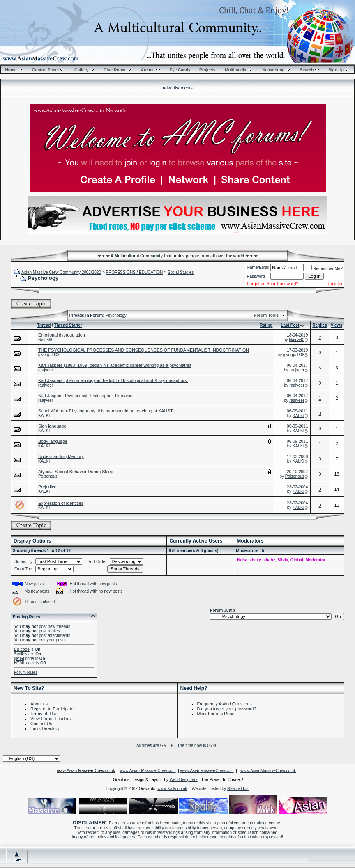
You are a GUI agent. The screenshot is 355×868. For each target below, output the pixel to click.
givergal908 (49, 355)
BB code (22, 649)
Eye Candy (180, 70)
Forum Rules (26, 672)
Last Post (290, 325)
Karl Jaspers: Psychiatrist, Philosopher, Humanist (86, 396)
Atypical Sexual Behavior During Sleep (76, 472)
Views (337, 325)
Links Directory (45, 728)
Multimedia (238, 70)
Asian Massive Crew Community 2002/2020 (61, 272)
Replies (320, 325)
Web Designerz (184, 780)
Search (310, 70)
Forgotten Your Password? (273, 284)
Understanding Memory (61, 456)
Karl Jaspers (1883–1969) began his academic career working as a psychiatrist (115, 365)
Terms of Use (44, 714)
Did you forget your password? (227, 709)
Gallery (84, 70)
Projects (207, 70)
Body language (53, 441)
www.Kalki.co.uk (172, 789)
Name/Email (258, 267)
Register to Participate (52, 709)
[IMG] (19, 658)
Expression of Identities (61, 503)
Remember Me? (325, 269)
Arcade (151, 70)
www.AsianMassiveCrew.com (207, 771)
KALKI (44, 416)
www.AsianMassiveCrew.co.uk (268, 771)
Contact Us (41, 724)
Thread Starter (68, 325)
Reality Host (238, 789)
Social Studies (181, 272)
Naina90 (46, 340)
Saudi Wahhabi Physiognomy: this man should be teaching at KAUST (106, 411)
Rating (266, 325)
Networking (276, 70)
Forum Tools (266, 315)
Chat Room (117, 70)
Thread (44, 325)
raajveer (46, 370)
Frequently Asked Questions (225, 704)
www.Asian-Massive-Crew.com (148, 771)
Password (256, 276)
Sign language (52, 426)
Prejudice (47, 487)
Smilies (21, 654)
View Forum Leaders (51, 719)
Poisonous (48, 476)
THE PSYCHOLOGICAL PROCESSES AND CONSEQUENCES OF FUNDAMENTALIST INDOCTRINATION (144, 350)
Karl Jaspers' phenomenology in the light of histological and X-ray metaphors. (113, 380)
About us (39, 704)
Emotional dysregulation (62, 335)
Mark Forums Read (216, 714)
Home (14, 70)
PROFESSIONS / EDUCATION (135, 272)
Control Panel (48, 70)
